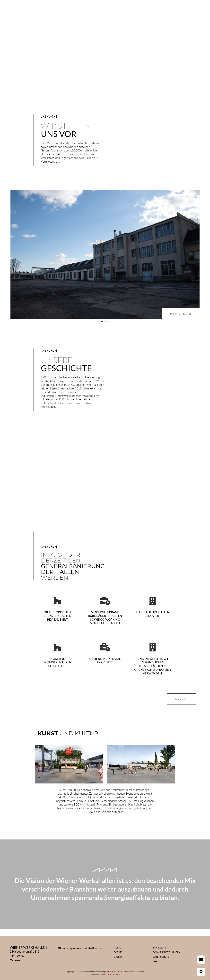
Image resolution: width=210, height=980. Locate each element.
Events (118, 952)
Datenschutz (161, 957)
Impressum (159, 948)
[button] (102, 322)
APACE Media (114, 975)
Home (117, 948)
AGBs (156, 961)
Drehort (119, 957)
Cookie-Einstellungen (166, 952)
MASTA (103, 975)
